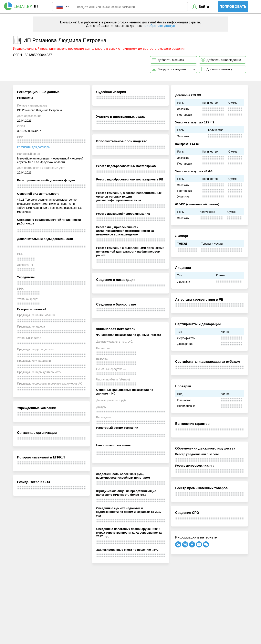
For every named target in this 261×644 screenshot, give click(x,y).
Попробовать (233, 7)
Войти (204, 7)
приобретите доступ (159, 26)
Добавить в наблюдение (224, 60)
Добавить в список (171, 60)
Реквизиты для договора (33, 147)
